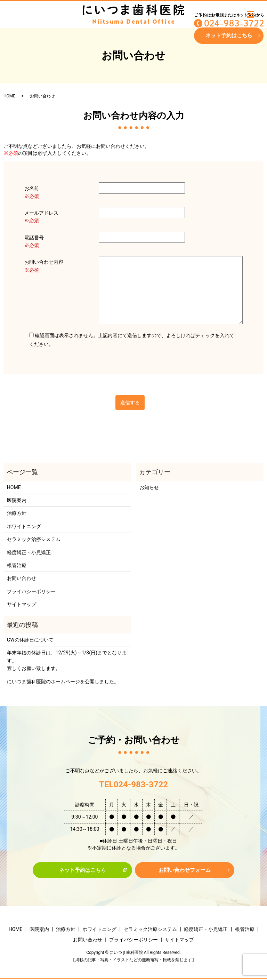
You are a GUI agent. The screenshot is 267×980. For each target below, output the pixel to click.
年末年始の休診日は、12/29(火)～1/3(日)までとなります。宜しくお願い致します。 (67, 660)
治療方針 (17, 513)
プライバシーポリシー (31, 591)
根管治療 (17, 565)
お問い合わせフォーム (185, 871)
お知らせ (149, 487)
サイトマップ (22, 604)
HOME (9, 96)
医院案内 (17, 500)
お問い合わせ (22, 578)
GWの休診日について (30, 640)
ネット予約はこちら (229, 36)
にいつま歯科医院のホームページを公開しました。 (63, 682)
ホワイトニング (24, 526)
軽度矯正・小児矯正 (29, 552)
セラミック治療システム (34, 539)
